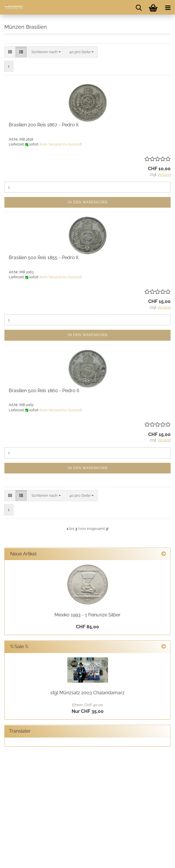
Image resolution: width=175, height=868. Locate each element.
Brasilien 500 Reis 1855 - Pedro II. (44, 258)
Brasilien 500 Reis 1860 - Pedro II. (44, 391)
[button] (10, 52)
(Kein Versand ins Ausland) (61, 144)
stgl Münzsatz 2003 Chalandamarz (87, 693)
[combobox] (46, 52)
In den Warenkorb (88, 202)
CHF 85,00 (87, 627)
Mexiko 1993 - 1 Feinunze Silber (87, 615)
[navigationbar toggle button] (168, 7)
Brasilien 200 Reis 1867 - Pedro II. (44, 125)
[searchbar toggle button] (139, 7)
